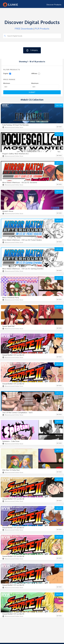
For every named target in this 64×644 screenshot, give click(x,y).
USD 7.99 (59, 105)
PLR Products (42, 29)
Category (32, 50)
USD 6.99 (59, 134)
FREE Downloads (24, 29)
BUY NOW (59, 127)
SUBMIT (32, 92)
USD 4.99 (59, 163)
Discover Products (54, 5)
